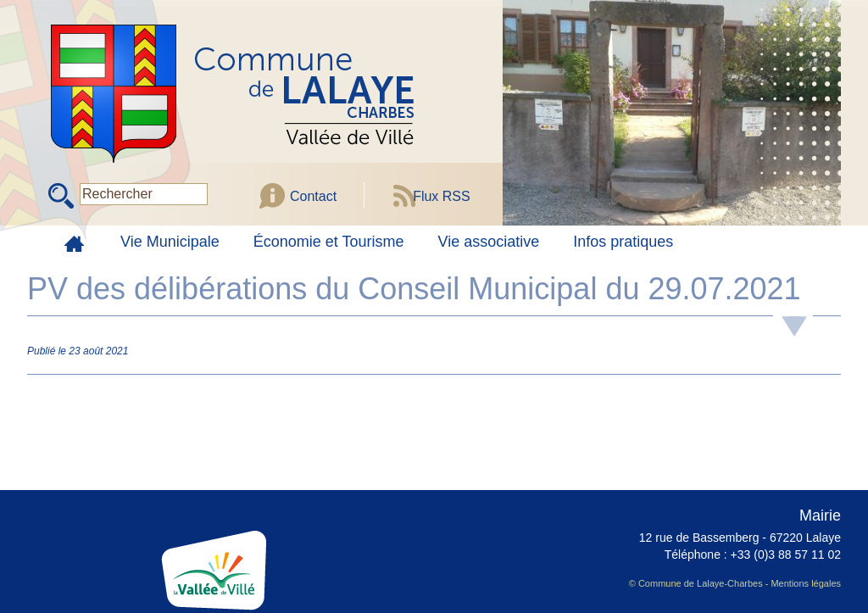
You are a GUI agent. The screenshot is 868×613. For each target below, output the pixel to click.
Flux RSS (442, 196)
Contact (313, 196)
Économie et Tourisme (329, 242)
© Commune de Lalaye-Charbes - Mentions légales (735, 583)
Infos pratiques (623, 242)
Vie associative (489, 242)
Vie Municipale (170, 242)
